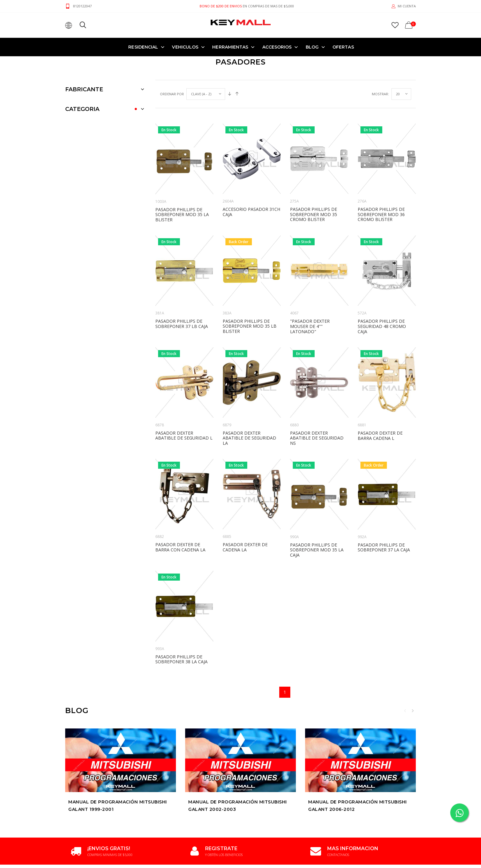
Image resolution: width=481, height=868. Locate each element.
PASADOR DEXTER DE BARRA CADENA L (380, 397)
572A (362, 275)
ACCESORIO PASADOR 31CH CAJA (251, 174)
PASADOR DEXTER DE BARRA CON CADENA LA (180, 509)
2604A (228, 163)
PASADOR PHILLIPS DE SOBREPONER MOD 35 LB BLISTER (250, 288)
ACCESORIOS (277, 47)
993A (160, 611)
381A (160, 275)
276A (362, 163)
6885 (227, 498)
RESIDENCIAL (143, 47)
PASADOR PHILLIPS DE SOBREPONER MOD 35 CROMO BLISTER (314, 176)
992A (362, 499)
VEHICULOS (185, 47)
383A (227, 275)
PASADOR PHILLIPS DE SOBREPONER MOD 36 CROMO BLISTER (381, 176)
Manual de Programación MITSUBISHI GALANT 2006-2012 (358, 767)
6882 (160, 498)
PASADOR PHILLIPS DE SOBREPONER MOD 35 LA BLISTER (182, 177)
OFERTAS (343, 47)
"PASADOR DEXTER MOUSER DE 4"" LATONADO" (310, 288)
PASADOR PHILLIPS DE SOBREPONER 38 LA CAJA (181, 621)
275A (294, 163)
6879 (227, 387)
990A (294, 499)
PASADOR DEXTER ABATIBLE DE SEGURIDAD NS (317, 400)
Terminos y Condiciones (149, 848)
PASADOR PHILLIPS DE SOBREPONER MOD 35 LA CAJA (317, 512)
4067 (294, 275)
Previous (405, 673)
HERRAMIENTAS (230, 47)
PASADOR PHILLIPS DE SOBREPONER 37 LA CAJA (384, 509)
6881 (362, 387)
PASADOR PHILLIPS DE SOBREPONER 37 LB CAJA (182, 286)
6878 (160, 387)
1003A (161, 163)
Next (413, 673)
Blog (312, 47)
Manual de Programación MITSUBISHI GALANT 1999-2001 (118, 767)
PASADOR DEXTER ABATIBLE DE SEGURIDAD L (184, 397)
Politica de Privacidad (195, 848)
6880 (294, 387)
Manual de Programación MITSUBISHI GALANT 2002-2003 (238, 767)
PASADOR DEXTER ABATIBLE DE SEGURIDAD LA (249, 400)
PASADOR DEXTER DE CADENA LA (245, 509)
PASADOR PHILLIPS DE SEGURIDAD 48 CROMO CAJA (382, 288)
